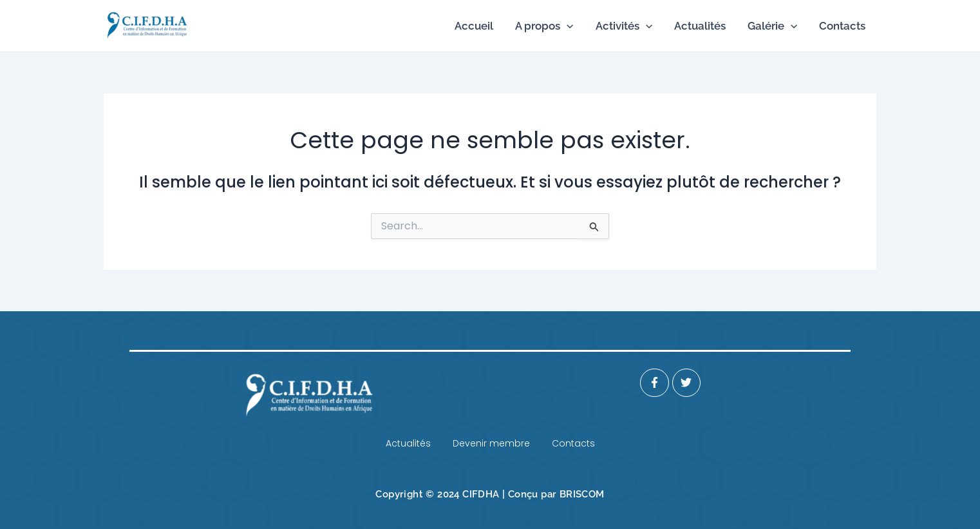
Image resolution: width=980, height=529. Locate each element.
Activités (624, 26)
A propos (544, 26)
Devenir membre (491, 443)
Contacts (842, 26)
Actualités (700, 26)
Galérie (772, 26)
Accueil (474, 26)
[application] (567, 26)
